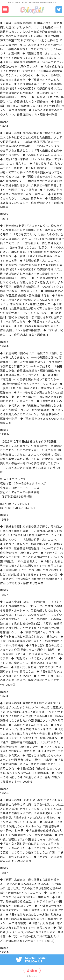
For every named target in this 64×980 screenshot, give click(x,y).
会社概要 (32, 971)
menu (2, 6)
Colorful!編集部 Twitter (58, 6)
